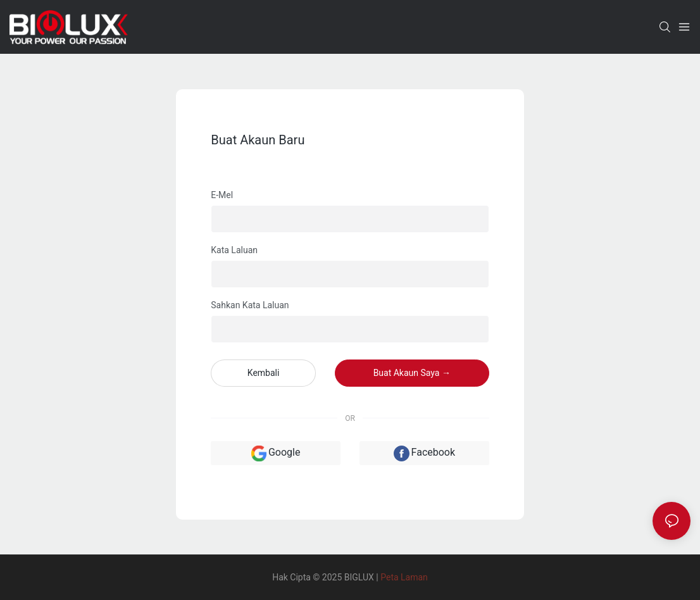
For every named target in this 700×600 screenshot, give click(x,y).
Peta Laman (404, 577)
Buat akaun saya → (412, 373)
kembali (264, 373)
